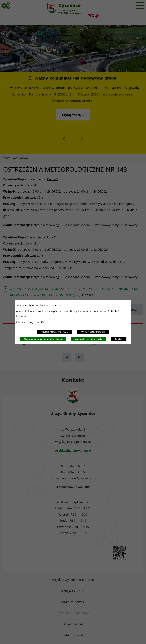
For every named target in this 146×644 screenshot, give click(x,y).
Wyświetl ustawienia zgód (93, 332)
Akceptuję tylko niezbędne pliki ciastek (43, 339)
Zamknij (119, 339)
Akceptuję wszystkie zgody (89, 339)
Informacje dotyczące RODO (32, 322)
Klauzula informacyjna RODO (55, 332)
